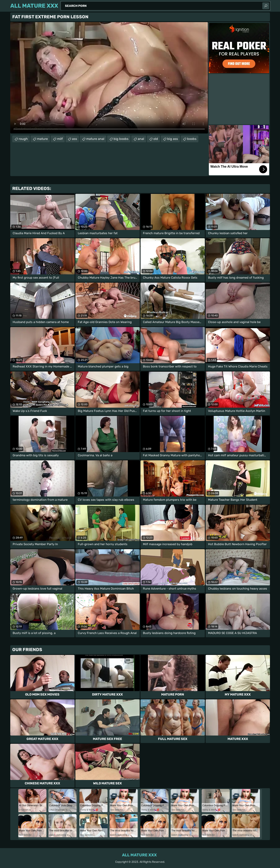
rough (23, 139)
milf (60, 139)
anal (141, 139)
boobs (192, 139)
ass (74, 139)
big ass (173, 139)
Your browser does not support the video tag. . (109, 78)
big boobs (121, 139)
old (156, 139)
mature (42, 139)
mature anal (95, 139)
